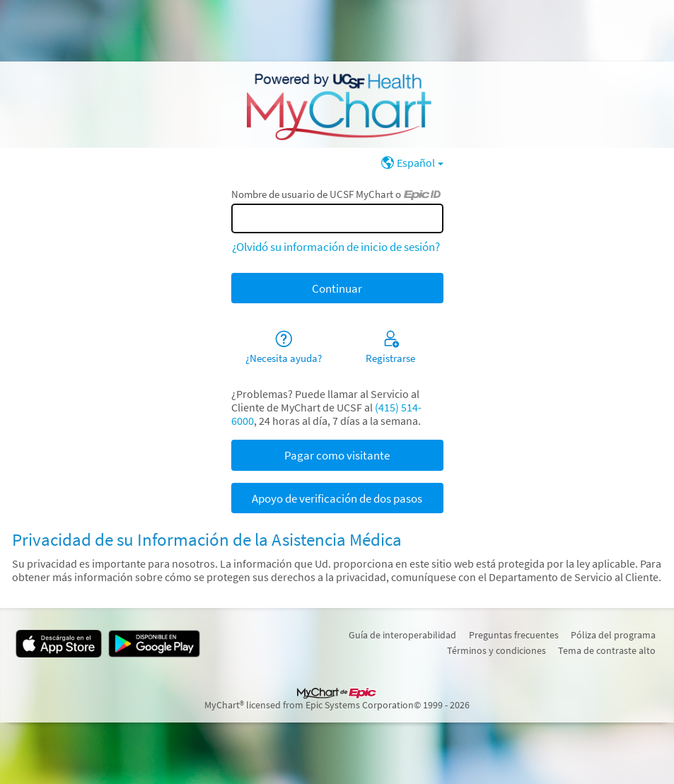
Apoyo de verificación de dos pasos (337, 498)
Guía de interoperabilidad (402, 635)
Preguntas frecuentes (514, 635)
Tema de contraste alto (607, 650)
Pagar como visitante (337, 455)
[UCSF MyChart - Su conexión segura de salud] (337, 105)
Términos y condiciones (496, 650)
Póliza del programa (613, 635)
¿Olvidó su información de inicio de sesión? (336, 247)
